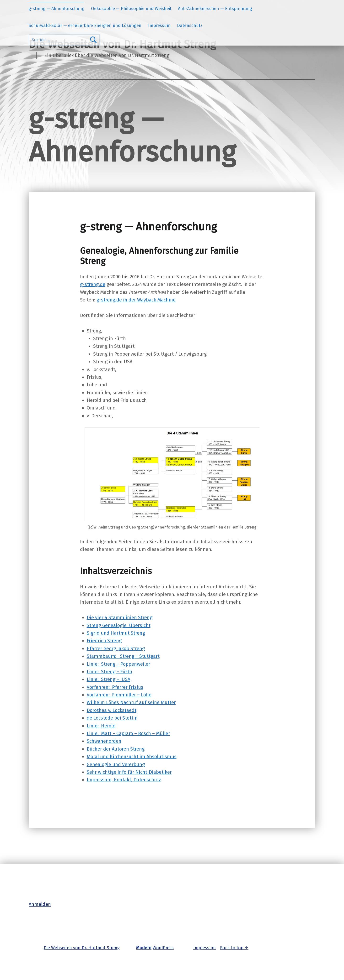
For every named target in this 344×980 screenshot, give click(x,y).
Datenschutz (190, 26)
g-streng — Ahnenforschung (56, 9)
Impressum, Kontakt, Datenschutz (124, 780)
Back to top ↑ (234, 948)
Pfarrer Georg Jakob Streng (116, 648)
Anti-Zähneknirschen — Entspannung (215, 9)
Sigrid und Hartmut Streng (116, 633)
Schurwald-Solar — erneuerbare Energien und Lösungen (85, 26)
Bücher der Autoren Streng (116, 749)
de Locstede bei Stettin (112, 718)
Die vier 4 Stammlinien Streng (120, 617)
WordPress (163, 948)
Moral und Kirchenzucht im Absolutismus (132, 757)
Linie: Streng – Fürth (109, 672)
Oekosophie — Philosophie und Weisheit (131, 9)
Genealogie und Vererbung (116, 764)
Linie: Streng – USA (108, 679)
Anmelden (40, 904)
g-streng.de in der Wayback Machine (136, 300)
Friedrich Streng (104, 641)
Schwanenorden (104, 741)
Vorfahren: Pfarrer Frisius (115, 687)
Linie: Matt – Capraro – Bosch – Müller (128, 733)
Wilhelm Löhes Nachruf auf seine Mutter (131, 702)
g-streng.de (93, 284)
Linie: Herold (101, 726)
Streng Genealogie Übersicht (119, 625)
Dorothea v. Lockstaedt (112, 710)
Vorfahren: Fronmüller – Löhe (119, 695)
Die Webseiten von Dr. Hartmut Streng (82, 948)
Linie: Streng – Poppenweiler (118, 664)
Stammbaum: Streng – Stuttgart (123, 656)
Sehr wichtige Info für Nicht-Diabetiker (129, 772)
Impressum (159, 26)
